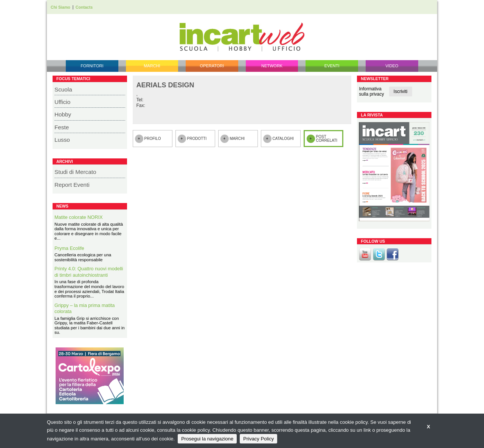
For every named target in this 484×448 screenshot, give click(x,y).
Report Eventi (72, 185)
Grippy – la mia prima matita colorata (85, 308)
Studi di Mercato (75, 172)
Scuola (63, 89)
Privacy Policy (258, 439)
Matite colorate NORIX (79, 217)
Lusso (62, 140)
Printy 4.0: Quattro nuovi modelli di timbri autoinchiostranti (89, 272)
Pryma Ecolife (69, 248)
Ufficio (62, 102)
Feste (62, 127)
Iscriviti (401, 91)
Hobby (63, 114)
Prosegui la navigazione (207, 439)
